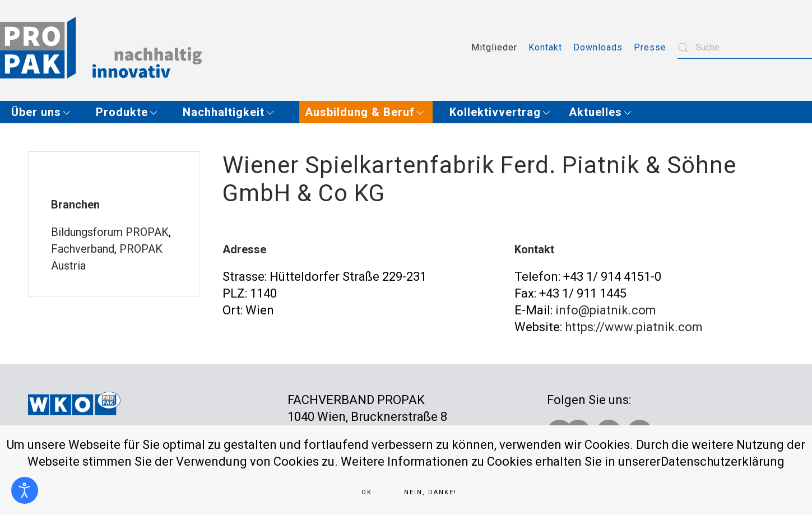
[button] (45, 112)
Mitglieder (494, 47)
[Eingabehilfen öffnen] (25, 490)
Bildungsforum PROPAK (110, 232)
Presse (650, 47)
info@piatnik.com (606, 310)
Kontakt (545, 47)
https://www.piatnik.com (634, 327)
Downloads (598, 47)
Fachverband (83, 249)
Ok (367, 492)
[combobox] (745, 48)
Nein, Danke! (430, 492)
